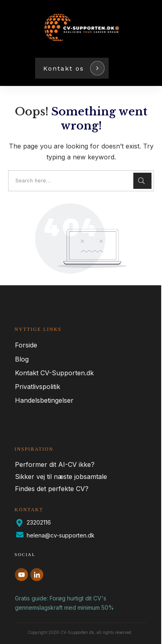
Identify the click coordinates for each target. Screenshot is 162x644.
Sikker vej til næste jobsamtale (61, 477)
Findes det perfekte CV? (52, 489)
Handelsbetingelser (44, 400)
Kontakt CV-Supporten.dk (54, 373)
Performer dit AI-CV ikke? (55, 464)
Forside (26, 345)
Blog (22, 359)
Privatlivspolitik (38, 387)
